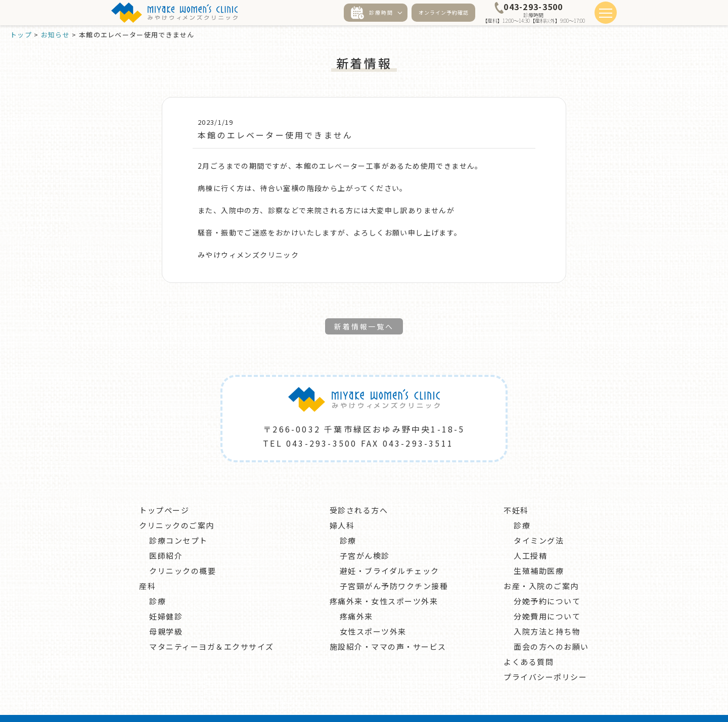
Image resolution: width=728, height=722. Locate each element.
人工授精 (530, 537)
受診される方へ (359, 492)
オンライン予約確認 (444, 12)
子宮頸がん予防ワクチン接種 (394, 568)
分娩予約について (547, 583)
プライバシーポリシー (545, 659)
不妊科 (516, 492)
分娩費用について (547, 598)
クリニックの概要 (183, 552)
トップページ (164, 492)
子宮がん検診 (365, 537)
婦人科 (342, 507)
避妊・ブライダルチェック (390, 552)
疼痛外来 (356, 598)
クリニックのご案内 (177, 507)
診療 (157, 583)
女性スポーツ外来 (373, 613)
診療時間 (372, 13)
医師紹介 (166, 537)
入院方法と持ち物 (547, 613)
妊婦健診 (166, 598)
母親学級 (166, 613)
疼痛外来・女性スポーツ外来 (384, 583)
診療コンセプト (178, 522)
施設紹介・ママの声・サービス (388, 628)
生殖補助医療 (539, 552)
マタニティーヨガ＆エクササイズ (212, 628)
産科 (147, 568)
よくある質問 (529, 643)
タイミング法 (539, 522)
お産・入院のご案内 (541, 568)
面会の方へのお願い (551, 628)
